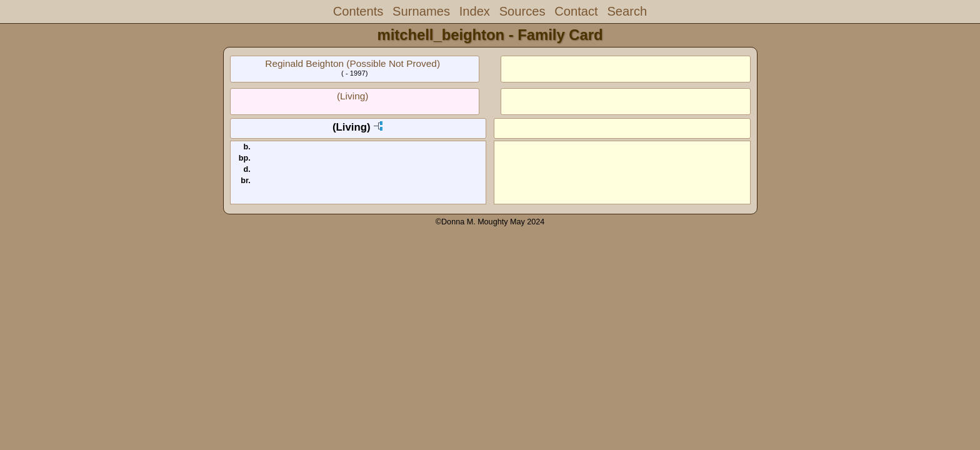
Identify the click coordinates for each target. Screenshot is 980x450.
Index (475, 11)
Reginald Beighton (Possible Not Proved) (352, 63)
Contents (358, 11)
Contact (576, 11)
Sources (522, 11)
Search (627, 11)
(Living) (352, 96)
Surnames (421, 11)
